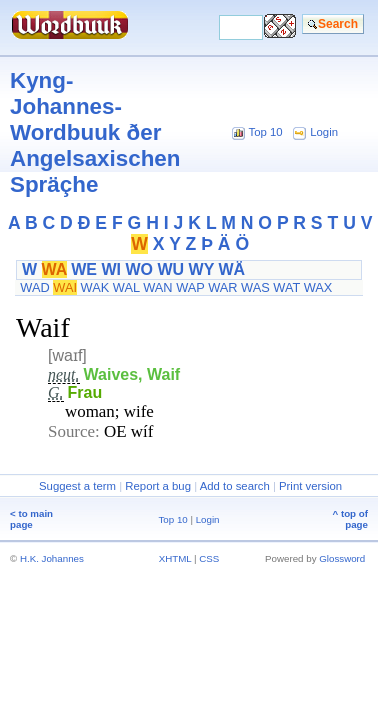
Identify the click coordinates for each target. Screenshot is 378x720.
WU (170, 269)
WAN (157, 287)
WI (111, 269)
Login (324, 132)
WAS (255, 287)
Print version (310, 486)
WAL (126, 287)
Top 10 (265, 132)
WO (139, 269)
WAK (95, 287)
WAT (286, 287)
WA (54, 269)
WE (84, 269)
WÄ (231, 269)
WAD (34, 287)
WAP (190, 287)
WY (201, 269)
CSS (209, 558)
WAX (318, 287)
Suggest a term (77, 486)
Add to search (235, 486)
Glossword (342, 558)
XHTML (175, 558)
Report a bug (158, 486)
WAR (222, 287)
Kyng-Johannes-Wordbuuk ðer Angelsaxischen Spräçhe (95, 132)
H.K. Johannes (52, 558)
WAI (65, 287)
